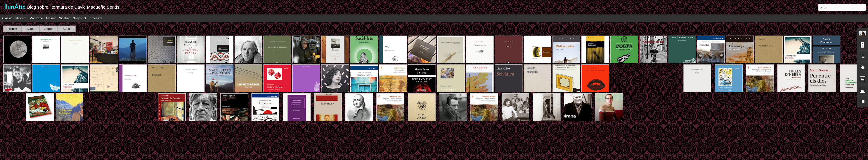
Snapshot (79, 18)
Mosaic (51, 18)
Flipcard (21, 18)
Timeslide (96, 18)
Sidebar (64, 18)
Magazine (36, 18)
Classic (7, 18)
